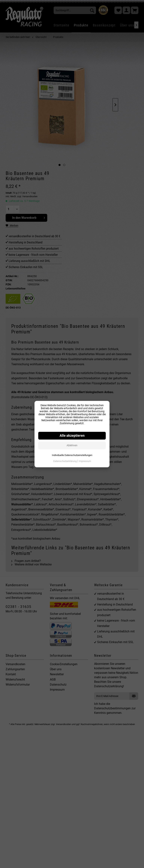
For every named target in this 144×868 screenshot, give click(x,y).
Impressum (85, 461)
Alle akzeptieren (72, 436)
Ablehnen (72, 445)
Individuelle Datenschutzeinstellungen (72, 455)
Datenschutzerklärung (65, 461)
